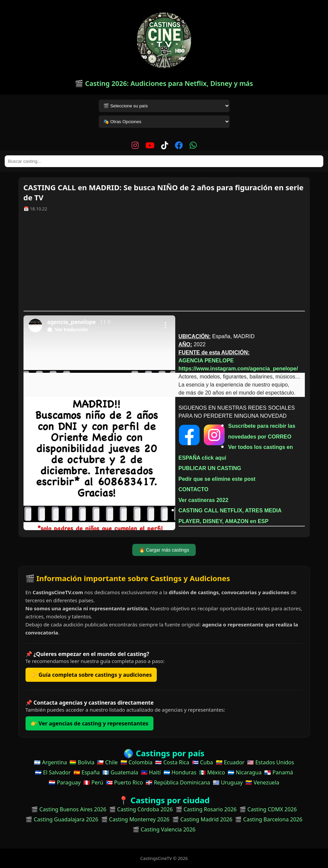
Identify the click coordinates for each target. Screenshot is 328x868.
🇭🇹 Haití (151, 772)
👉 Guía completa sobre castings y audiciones (91, 675)
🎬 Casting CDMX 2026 (268, 809)
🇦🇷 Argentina (50, 762)
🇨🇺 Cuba (203, 762)
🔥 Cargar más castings (164, 550)
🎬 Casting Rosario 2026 (206, 809)
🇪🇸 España (87, 772)
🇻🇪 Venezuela (262, 782)
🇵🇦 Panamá (279, 772)
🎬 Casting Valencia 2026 (164, 829)
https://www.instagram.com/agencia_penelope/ (238, 369)
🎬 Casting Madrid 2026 (202, 819)
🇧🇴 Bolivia (82, 762)
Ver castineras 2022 (204, 500)
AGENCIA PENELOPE (206, 361)
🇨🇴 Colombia (137, 762)
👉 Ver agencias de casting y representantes (89, 723)
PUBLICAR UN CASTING (210, 468)
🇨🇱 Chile (107, 762)
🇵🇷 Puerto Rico (125, 782)
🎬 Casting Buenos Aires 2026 (69, 809)
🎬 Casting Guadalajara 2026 (62, 819)
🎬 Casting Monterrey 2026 (135, 819)
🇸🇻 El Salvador (53, 772)
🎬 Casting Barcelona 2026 (269, 819)
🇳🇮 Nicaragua (245, 772)
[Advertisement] (164, 264)
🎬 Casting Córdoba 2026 (141, 809)
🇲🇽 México (212, 772)
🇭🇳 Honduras (180, 772)
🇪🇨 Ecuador (230, 762)
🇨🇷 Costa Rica (172, 762)
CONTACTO (194, 489)
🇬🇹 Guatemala (120, 772)
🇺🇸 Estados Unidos (271, 762)
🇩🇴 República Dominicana (178, 782)
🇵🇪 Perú (93, 782)
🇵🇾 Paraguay (65, 782)
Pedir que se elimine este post (217, 479)
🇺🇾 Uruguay (228, 782)
